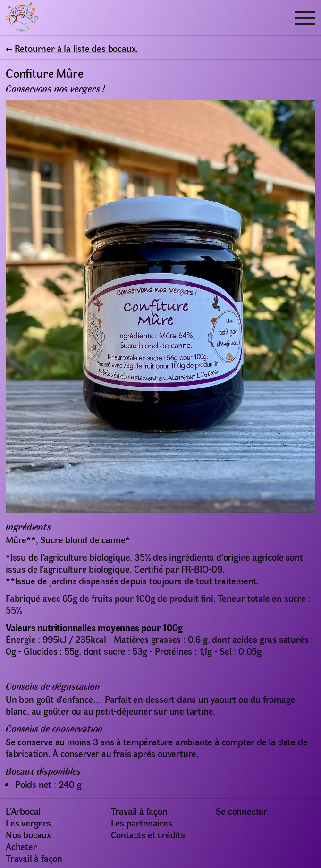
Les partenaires (142, 822)
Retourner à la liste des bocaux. (76, 48)
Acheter (21, 846)
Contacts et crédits (148, 834)
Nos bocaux (28, 834)
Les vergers (28, 822)
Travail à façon (34, 858)
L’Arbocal (23, 811)
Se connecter (241, 811)
